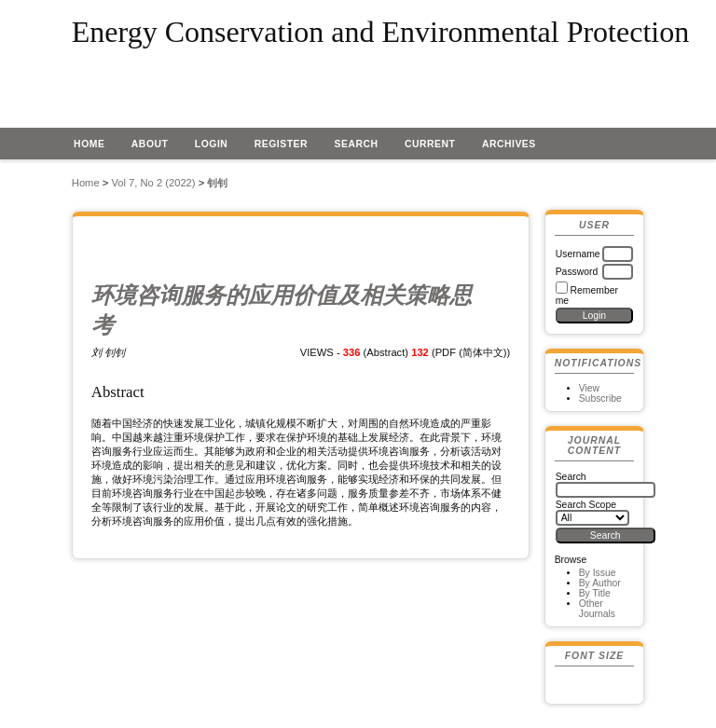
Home (89, 144)
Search (357, 144)
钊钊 (217, 183)
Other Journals (597, 609)
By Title (595, 593)
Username (578, 254)
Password (577, 272)
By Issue (598, 573)
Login (212, 144)
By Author (600, 583)
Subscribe (600, 398)
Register (281, 144)
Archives (509, 144)
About (150, 144)
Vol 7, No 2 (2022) (153, 183)
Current (430, 144)
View (589, 388)
